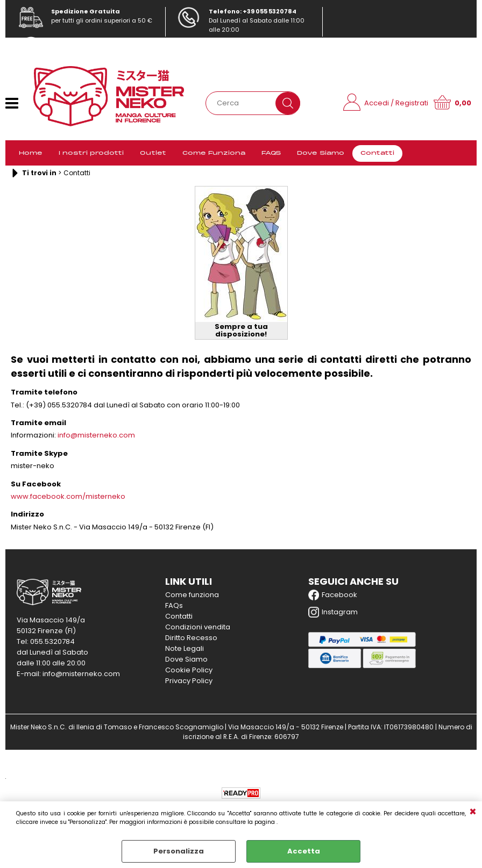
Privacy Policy (189, 681)
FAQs (174, 605)
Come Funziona (214, 153)
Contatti (377, 153)
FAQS (271, 153)
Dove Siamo (321, 153)
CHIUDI (473, 812)
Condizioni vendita (198, 627)
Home (31, 153)
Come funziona (192, 595)
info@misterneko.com (84, 50)
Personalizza (179, 851)
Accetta (304, 851)
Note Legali (185, 648)
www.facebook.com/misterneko (68, 496)
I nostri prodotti (91, 153)
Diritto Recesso (191, 638)
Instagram (333, 612)
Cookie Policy (189, 670)
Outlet (153, 153)
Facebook (333, 595)
